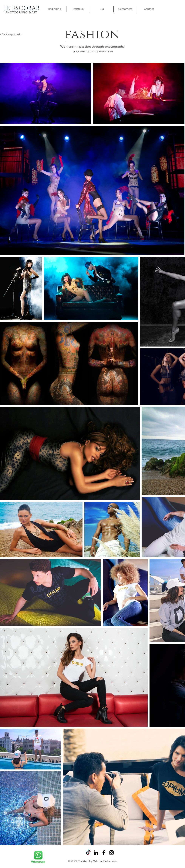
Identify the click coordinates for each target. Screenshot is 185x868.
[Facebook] (104, 853)
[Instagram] (111, 853)
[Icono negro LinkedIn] (96, 853)
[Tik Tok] (88, 853)
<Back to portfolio (11, 34)
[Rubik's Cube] (38, 857)
